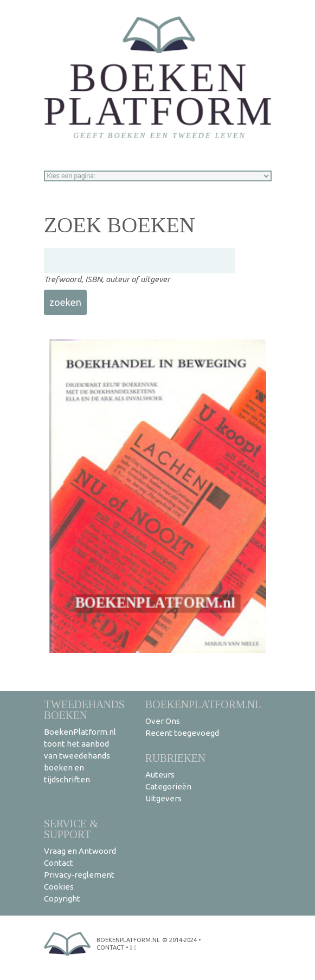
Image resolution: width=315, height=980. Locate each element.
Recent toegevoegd (182, 733)
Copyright (62, 899)
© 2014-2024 (179, 940)
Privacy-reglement (79, 875)
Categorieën (168, 786)
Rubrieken (175, 758)
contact (110, 948)
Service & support (71, 829)
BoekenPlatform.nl (203, 704)
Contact (59, 863)
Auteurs (160, 775)
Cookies (59, 887)
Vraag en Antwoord (80, 851)
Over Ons (163, 721)
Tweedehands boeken (84, 710)
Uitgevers (163, 798)
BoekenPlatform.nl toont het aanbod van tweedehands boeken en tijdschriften (80, 756)
